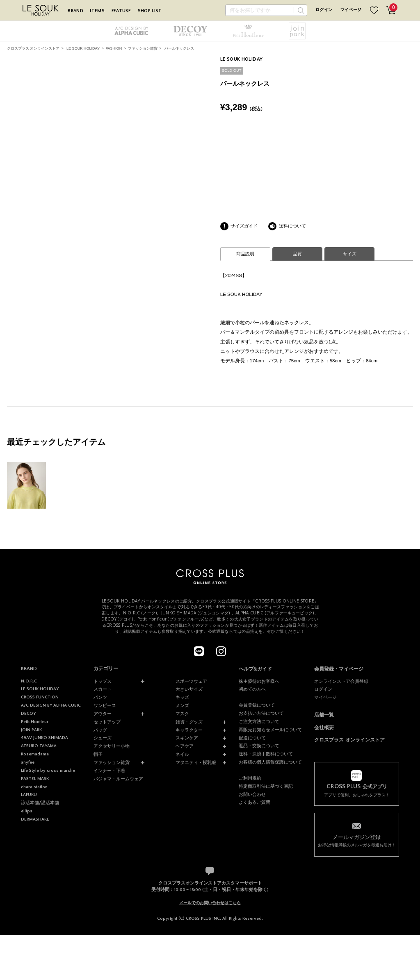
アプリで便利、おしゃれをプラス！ (356, 790)
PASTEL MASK (35, 779)
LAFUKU (29, 795)
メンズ (182, 705)
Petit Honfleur (35, 722)
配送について (252, 738)
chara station (34, 787)
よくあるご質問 (255, 802)
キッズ (182, 697)
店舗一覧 (324, 715)
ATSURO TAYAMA (39, 746)
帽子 (98, 754)
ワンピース (105, 705)
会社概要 (324, 728)
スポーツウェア (191, 681)
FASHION (114, 48)
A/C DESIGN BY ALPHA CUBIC (51, 705)
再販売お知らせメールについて (270, 730)
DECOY (28, 714)
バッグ (100, 730)
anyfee (28, 762)
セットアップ (107, 722)
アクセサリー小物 (112, 746)
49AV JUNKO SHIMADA (45, 738)
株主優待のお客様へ (259, 681)
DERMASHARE (35, 819)
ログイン (324, 10)
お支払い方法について (261, 713)
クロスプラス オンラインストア (33, 48)
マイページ (351, 10)
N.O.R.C (29, 681)
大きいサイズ (189, 689)
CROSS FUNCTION (40, 697)
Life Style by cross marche (48, 771)
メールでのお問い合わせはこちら (210, 903)
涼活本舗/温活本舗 (40, 803)
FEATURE (121, 11)
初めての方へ (252, 689)
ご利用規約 (250, 778)
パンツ (100, 697)
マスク (182, 714)
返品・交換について (259, 746)
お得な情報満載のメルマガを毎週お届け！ (356, 840)
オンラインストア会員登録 (341, 681)
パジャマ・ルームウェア (118, 779)
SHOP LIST (150, 11)
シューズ (103, 738)
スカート (103, 689)
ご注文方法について (259, 721)
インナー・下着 (109, 771)
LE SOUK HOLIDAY (83, 48)
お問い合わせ (252, 794)
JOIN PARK (31, 730)
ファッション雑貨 (143, 48)
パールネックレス (179, 48)
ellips (27, 811)
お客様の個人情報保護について (270, 762)
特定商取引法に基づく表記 (266, 786)
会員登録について (257, 705)
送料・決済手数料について (266, 754)
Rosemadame (35, 754)
